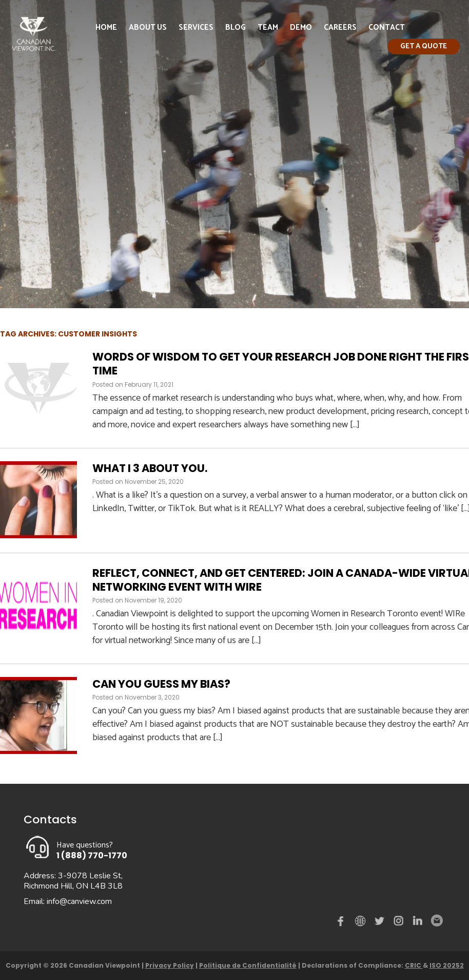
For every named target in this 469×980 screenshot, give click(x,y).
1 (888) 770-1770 (92, 855)
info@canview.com (79, 901)
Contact (387, 27)
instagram (399, 923)
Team (268, 27)
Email (436, 921)
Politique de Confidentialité (248, 965)
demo (362, 921)
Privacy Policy (170, 965)
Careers (340, 27)
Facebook (343, 923)
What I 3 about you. (150, 468)
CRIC (414, 965)
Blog (236, 27)
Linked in (418, 923)
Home (106, 27)
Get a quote (424, 46)
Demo (301, 27)
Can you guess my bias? (161, 684)
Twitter (381, 923)
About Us (148, 27)
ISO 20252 (447, 965)
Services (196, 27)
